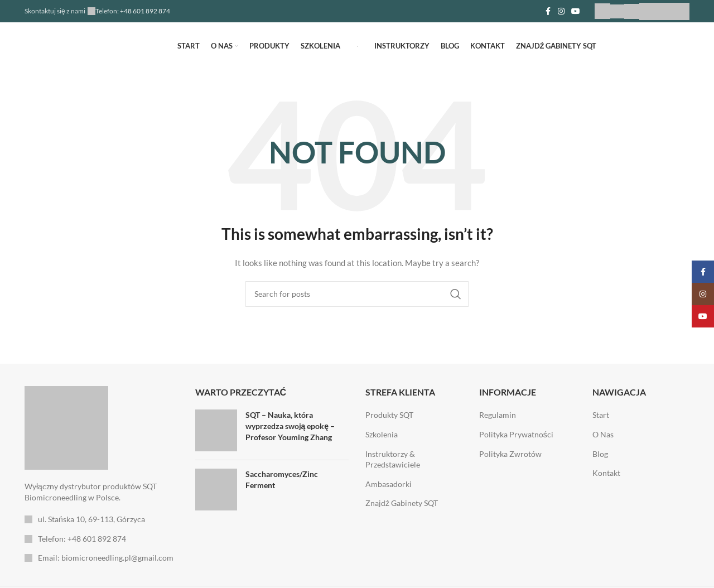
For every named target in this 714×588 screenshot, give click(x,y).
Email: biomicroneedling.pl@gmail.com (106, 558)
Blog (600, 454)
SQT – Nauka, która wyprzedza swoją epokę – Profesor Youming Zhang (290, 426)
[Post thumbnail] (216, 430)
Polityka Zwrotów (510, 454)
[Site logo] (357, 45)
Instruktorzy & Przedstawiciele (393, 459)
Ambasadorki (389, 484)
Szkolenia (382, 434)
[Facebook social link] (548, 11)
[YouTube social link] (576, 11)
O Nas (603, 434)
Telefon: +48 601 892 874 (82, 539)
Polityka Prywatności (516, 434)
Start (601, 415)
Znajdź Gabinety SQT (402, 503)
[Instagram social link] (561, 11)
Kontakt (606, 473)
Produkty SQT (389, 415)
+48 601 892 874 (144, 11)
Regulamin (498, 415)
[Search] (357, 294)
